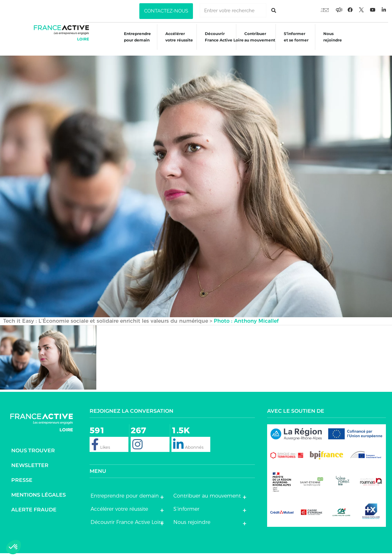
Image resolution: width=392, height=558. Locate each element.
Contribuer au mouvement (257, 42)
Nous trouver (33, 456)
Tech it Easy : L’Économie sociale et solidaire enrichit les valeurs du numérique (106, 326)
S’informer (186, 514)
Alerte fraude (34, 515)
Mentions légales (39, 500)
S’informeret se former (295, 42)
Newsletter (30, 470)
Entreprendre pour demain (133, 42)
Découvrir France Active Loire (221, 42)
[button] (166, 11)
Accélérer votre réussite (175, 42)
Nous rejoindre (332, 42)
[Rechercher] (274, 10)
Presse (22, 485)
